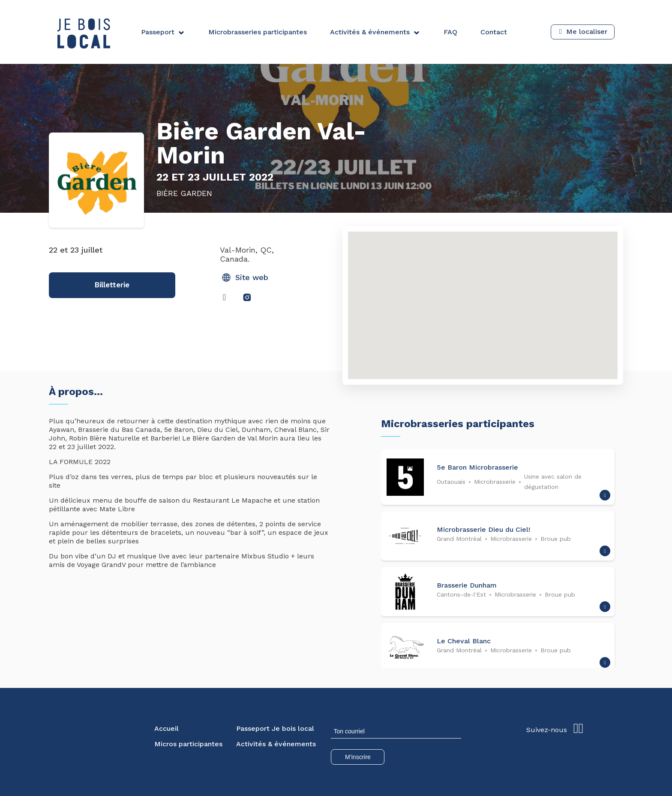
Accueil (166, 728)
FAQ (450, 32)
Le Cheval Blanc (464, 641)
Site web (245, 277)
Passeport (158, 32)
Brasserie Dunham (467, 585)
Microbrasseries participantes (258, 32)
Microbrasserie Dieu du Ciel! (483, 529)
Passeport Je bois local (275, 728)
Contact (494, 32)
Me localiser (587, 32)
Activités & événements (370, 32)
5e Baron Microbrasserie (477, 467)
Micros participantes (188, 744)
